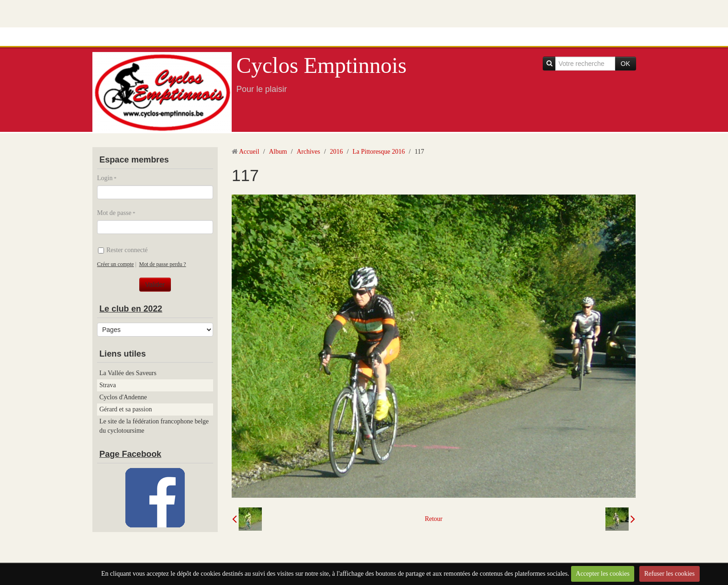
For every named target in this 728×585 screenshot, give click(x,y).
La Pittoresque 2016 (379, 152)
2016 (336, 152)
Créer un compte (115, 264)
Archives (309, 152)
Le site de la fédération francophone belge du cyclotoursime (154, 426)
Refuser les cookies (669, 574)
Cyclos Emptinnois (322, 65)
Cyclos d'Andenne (123, 397)
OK (625, 64)
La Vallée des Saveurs (128, 373)
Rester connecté (123, 250)
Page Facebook (130, 454)
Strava (108, 385)
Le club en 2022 (131, 309)
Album (278, 152)
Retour (434, 519)
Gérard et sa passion (126, 409)
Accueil (249, 152)
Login (105, 178)
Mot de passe (114, 213)
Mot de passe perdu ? (163, 264)
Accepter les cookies (603, 574)
